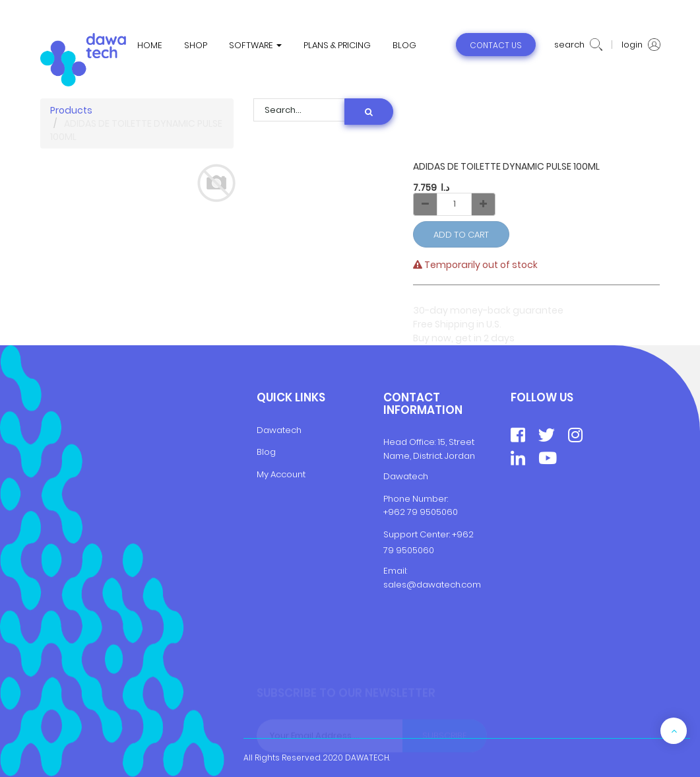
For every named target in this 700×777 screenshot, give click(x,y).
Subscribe (445, 736)
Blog (266, 452)
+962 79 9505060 (421, 512)
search (578, 45)
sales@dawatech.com (432, 585)
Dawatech (279, 430)
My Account (281, 474)
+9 (457, 534)
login (641, 45)
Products (71, 110)
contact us (496, 45)
